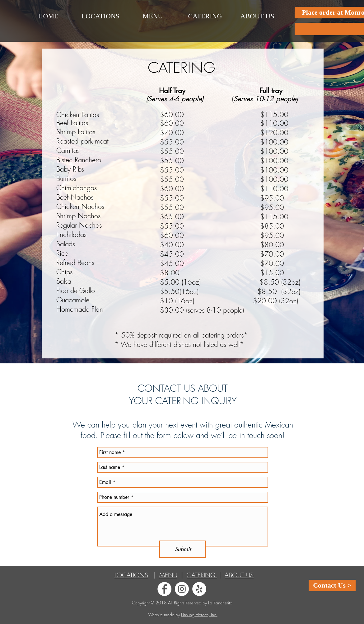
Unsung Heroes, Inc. (199, 615)
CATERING (202, 575)
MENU (168, 575)
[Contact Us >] (332, 586)
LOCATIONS (131, 575)
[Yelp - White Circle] (199, 589)
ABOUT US (239, 575)
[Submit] (183, 549)
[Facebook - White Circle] (164, 589)
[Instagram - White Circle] (182, 589)
